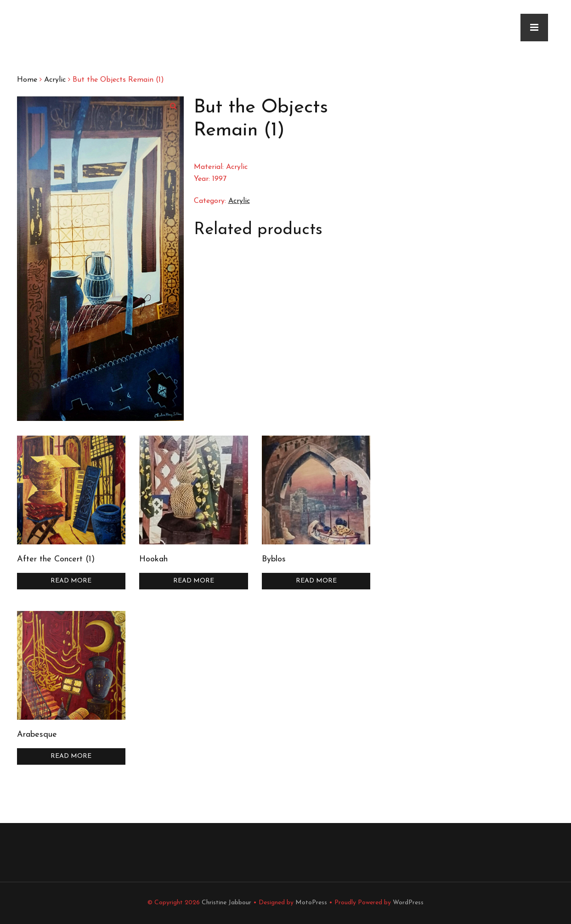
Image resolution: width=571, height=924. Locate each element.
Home (27, 80)
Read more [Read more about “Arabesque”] (71, 756)
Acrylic (55, 80)
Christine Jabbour (226, 903)
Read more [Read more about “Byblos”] (316, 581)
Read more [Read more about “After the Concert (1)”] (71, 581)
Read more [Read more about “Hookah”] (194, 581)
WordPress (408, 903)
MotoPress (311, 903)
